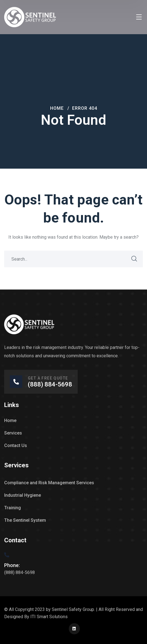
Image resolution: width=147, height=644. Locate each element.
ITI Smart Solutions (49, 617)
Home (57, 108)
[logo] (30, 17)
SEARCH (134, 259)
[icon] (74, 629)
